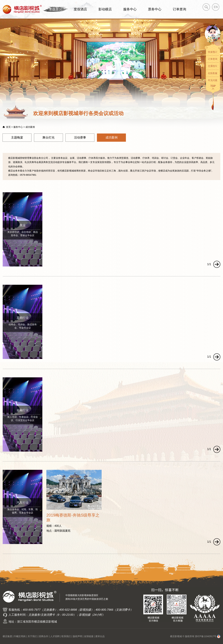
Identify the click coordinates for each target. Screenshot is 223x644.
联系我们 (66, 636)
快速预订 (213, 52)
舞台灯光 (49, 138)
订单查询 (179, 9)
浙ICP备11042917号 (206, 636)
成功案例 (111, 138)
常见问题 (213, 80)
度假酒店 (80, 9)
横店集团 (7, 636)
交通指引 (213, 66)
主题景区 (56, 9)
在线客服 (213, 73)
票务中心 (155, 9)
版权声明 (78, 636)
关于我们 (32, 636)
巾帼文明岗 (20, 636)
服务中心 (130, 9)
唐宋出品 (100, 636)
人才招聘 (55, 636)
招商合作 (44, 636)
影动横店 (105, 9)
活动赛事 (80, 138)
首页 (8, 127)
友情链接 (89, 636)
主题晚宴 (17, 138)
